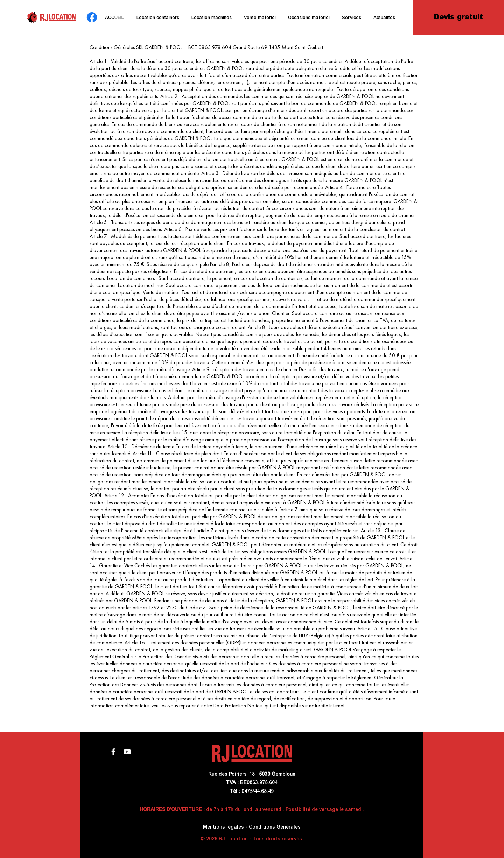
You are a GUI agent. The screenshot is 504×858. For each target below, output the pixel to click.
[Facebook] (92, 17)
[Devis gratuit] (458, 18)
